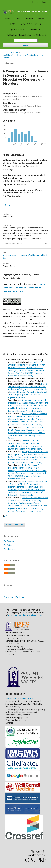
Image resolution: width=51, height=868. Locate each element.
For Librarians (10, 549)
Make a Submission (15, 525)
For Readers (9, 541)
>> (9, 516)
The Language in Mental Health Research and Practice (26, 429)
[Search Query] (26, 41)
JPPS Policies (17, 29)
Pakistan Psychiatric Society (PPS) (25, 615)
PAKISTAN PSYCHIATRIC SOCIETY (21, 698)
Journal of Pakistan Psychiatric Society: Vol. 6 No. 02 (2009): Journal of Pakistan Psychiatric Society (26, 422)
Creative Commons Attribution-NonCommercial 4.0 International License (24, 288)
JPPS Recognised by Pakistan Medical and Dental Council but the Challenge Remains (28, 416)
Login (45, 2)
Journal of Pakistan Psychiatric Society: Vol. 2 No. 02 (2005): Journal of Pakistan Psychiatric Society (27, 408)
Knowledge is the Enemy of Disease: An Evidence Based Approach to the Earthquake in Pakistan (28, 403)
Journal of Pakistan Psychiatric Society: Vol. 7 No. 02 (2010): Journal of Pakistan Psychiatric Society (27, 434)
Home (7, 19)
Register (36, 2)
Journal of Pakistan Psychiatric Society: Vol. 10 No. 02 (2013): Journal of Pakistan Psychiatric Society (27, 476)
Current (30, 19)
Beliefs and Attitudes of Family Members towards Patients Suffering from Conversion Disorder (28, 387)
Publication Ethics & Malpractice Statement (26, 35)
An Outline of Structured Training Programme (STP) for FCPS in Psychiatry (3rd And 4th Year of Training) (26, 366)
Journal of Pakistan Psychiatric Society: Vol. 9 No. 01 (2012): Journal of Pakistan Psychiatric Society (26, 446)
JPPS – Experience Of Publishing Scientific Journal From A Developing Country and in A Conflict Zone (27, 468)
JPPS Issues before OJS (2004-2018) (26, 24)
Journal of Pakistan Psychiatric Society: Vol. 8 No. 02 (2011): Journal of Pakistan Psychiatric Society (27, 460)
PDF (8, 205)
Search (26, 45)
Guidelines (34, 29)
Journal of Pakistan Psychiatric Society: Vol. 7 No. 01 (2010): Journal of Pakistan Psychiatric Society (26, 373)
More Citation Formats (14, 244)
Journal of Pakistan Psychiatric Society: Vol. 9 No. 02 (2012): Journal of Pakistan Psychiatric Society (27, 492)
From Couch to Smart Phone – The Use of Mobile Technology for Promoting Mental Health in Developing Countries (28, 485)
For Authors (9, 545)
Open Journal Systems (14, 597)
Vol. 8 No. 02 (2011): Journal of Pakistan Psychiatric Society (23, 56)
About (17, 19)
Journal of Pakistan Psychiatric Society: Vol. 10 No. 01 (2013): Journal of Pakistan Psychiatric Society (28, 395)
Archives (41, 19)
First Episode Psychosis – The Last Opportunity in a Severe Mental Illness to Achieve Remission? (28, 454)
